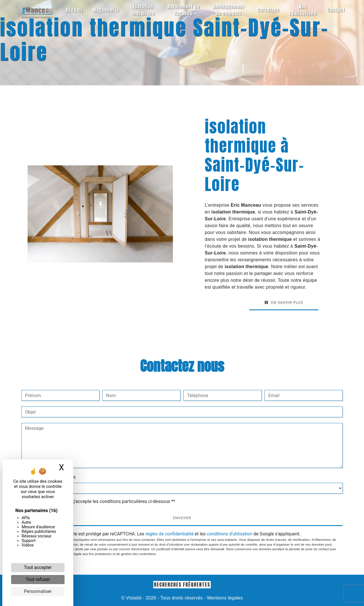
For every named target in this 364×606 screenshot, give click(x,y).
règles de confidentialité (169, 534)
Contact (336, 10)
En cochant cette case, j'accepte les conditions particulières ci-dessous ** (101, 501)
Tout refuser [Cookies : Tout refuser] (38, 579)
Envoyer (182, 518)
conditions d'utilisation (229, 534)
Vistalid (134, 598)
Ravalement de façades (184, 10)
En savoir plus (284, 302)
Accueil (74, 10)
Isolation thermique (143, 10)
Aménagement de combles (229, 10)
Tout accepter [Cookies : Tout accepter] (38, 567)
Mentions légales (224, 598)
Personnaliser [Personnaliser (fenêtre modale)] (38, 591)
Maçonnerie (106, 10)
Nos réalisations (303, 10)
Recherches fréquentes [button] (182, 585)
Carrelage (268, 10)
